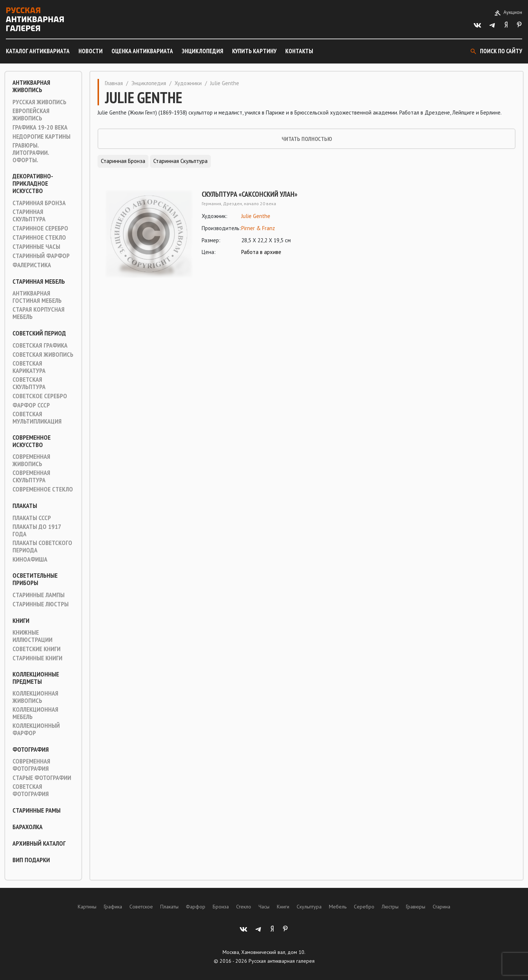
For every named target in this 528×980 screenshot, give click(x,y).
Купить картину (254, 51)
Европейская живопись (31, 115)
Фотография (31, 749)
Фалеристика (32, 265)
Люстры (390, 907)
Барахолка (27, 827)
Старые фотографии (42, 778)
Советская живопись (43, 355)
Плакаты (25, 506)
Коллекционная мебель (35, 713)
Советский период (39, 333)
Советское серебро (40, 396)
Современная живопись (31, 460)
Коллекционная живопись (35, 697)
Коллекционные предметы (36, 678)
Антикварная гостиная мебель (37, 297)
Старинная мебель (39, 282)
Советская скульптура (29, 383)
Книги (21, 621)
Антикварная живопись (31, 86)
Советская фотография (31, 790)
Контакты (299, 51)
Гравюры (416, 907)
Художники (188, 83)
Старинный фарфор (41, 256)
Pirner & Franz (258, 228)
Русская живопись (39, 102)
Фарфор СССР (31, 405)
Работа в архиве (261, 252)
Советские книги (36, 649)
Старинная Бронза (39, 203)
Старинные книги (37, 658)
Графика (113, 907)
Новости (91, 51)
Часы (264, 907)
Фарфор (196, 907)
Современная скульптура (31, 476)
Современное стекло (43, 489)
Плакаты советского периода (42, 547)
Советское (141, 907)
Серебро (364, 907)
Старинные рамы (36, 810)
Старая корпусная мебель (38, 313)
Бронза (221, 907)
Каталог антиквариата (38, 51)
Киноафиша (30, 559)
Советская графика (40, 345)
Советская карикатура (29, 367)
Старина (441, 907)
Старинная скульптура (29, 215)
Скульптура (309, 907)
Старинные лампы (38, 595)
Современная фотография (31, 765)
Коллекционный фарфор (36, 729)
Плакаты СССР (32, 518)
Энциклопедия (203, 51)
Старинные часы (36, 247)
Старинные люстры (41, 604)
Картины (87, 907)
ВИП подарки (31, 860)
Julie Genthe (256, 216)
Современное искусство (32, 441)
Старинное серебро (40, 228)
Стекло (244, 907)
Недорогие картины (41, 137)
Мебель (338, 907)
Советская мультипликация (37, 418)
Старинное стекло (39, 237)
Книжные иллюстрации (32, 636)
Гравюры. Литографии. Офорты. (31, 153)
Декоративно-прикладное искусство (33, 184)
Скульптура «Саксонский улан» (250, 194)
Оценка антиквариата (142, 51)
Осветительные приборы (35, 579)
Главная (114, 83)
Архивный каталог (39, 843)
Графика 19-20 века (40, 127)
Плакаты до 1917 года (37, 530)
